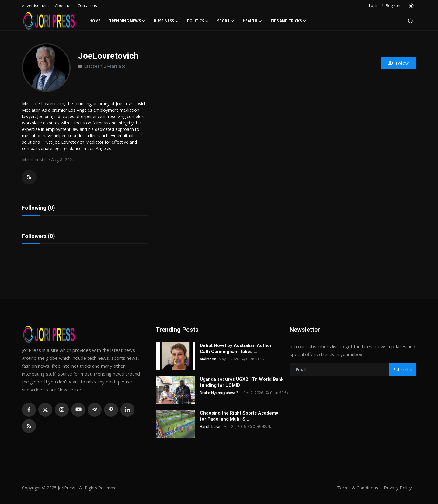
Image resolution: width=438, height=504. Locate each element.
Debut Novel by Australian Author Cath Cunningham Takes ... (236, 349)
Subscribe (403, 370)
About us (63, 5)
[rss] (29, 426)
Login (374, 5)
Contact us (87, 5)
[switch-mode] (412, 6)
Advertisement (35, 5)
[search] (411, 21)
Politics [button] (198, 21)
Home (95, 21)
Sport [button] (226, 21)
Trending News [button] (127, 21)
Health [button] (252, 21)
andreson (208, 359)
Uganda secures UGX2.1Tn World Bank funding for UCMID (242, 383)
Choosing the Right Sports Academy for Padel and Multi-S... (239, 416)
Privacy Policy (397, 488)
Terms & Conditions (356, 488)
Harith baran (211, 427)
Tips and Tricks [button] (288, 21)
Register (393, 5)
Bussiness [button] (166, 21)
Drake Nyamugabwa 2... (221, 393)
